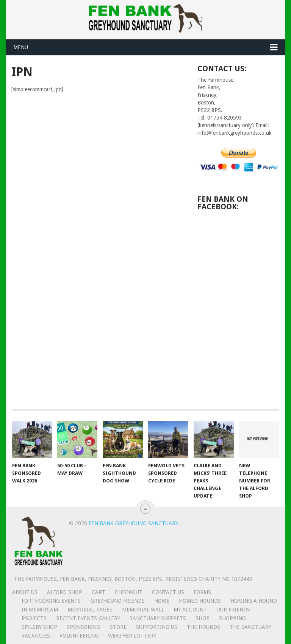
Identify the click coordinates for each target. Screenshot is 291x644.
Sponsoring (84, 627)
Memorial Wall (143, 610)
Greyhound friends (117, 601)
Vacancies (36, 636)
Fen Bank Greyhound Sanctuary (133, 523)
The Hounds (203, 627)
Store (118, 627)
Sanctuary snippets (158, 618)
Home (162, 601)
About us (25, 592)
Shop (203, 618)
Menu (21, 47)
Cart (99, 592)
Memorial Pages (90, 610)
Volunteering (79, 636)
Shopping (232, 618)
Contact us (168, 592)
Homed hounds (200, 601)
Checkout (129, 592)
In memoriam (40, 610)
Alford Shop (65, 592)
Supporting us (157, 627)
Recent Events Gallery (88, 618)
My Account (190, 610)
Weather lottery (132, 636)
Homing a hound (254, 601)
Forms (202, 592)
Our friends (233, 610)
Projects (34, 618)
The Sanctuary (250, 627)
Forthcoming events (51, 601)
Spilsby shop (39, 627)
